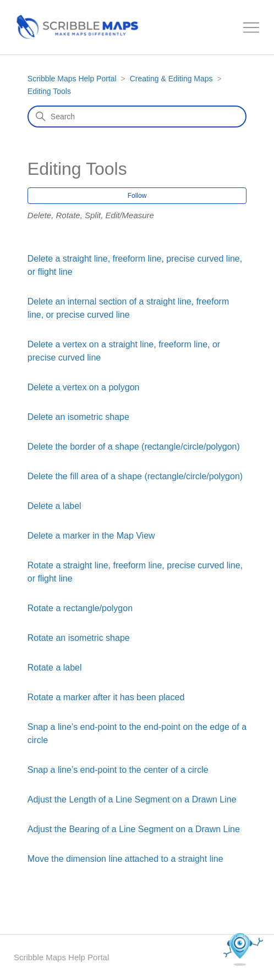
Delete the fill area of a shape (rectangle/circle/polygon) (135, 476)
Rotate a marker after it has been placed (106, 697)
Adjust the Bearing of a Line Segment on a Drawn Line (134, 829)
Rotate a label (55, 668)
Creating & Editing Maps (171, 79)
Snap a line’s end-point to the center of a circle (118, 770)
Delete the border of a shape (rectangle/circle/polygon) (134, 447)
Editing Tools (49, 91)
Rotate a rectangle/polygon (80, 608)
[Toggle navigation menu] (251, 28)
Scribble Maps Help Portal (72, 79)
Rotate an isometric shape (79, 638)
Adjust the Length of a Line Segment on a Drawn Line (132, 799)
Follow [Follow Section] (137, 196)
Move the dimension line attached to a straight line (125, 859)
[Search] (137, 117)
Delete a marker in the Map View (91, 536)
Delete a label (54, 506)
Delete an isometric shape (78, 417)
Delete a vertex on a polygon (84, 387)
